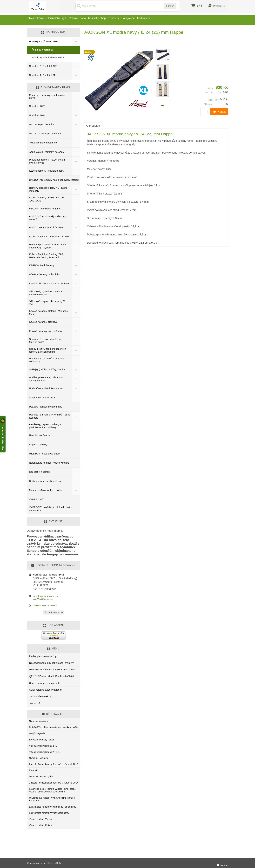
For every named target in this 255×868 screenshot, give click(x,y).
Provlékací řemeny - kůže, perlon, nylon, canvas (47, 161)
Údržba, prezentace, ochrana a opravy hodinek (46, 380)
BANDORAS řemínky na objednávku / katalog (54, 180)
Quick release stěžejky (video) (45, 690)
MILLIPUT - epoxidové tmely (44, 454)
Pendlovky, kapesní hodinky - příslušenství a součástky (45, 427)
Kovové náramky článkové (43, 322)
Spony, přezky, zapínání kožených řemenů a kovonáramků (47, 351)
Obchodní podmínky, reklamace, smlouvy (51, 664)
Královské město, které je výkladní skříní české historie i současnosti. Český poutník (52, 807)
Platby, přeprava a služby (43, 657)
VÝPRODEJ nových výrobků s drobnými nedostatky (51, 509)
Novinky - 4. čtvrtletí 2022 (44, 41)
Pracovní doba (84, 20)
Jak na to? (35, 704)
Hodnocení (162, 20)
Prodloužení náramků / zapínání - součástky (47, 361)
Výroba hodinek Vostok (42, 841)
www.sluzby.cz (38, 863)
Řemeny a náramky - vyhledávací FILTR (47, 97)
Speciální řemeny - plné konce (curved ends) (46, 341)
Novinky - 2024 (37, 115)
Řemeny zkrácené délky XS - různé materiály (48, 189)
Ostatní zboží (36, 500)
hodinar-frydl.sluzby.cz (45, 606)
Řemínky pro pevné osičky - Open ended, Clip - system (47, 246)
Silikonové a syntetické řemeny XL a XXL (49, 303)
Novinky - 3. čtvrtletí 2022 (43, 66)
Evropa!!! (34, 782)
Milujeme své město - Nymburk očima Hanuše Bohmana (49, 816)
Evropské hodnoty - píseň (43, 745)
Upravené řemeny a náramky (45, 684)
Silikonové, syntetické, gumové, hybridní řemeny (46, 294)
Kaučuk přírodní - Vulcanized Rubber (45, 284)
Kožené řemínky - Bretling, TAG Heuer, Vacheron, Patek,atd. (46, 256)
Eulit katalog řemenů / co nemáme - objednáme (48, 826)
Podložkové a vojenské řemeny (46, 227)
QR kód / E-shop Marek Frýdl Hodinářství (51, 677)
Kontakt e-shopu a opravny (114, 20)
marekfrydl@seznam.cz (45, 597)
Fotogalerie (143, 20)
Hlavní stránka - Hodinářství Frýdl (49, 20)
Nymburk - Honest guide (42, 788)
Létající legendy (38, 738)
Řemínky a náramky (42, 50)
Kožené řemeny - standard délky (47, 171)
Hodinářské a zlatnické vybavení (47, 389)
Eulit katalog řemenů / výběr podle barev (51, 834)
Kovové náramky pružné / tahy (46, 332)
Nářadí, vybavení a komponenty (48, 58)
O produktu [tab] (93, 126)
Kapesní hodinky (38, 445)
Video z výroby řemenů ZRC (44, 752)
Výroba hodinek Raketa (42, 848)
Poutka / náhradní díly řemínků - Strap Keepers (46, 417)
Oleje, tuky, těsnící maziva (43, 398)
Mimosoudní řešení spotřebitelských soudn (52, 670)
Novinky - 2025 (37, 106)
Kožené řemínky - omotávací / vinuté (49, 236)
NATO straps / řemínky (41, 124)
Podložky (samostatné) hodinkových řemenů (49, 218)
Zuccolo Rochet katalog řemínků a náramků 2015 (53, 774)
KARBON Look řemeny (42, 265)
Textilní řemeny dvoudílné (43, 143)
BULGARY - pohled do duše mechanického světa (53, 730)
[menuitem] (163, 55)
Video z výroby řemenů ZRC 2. (46, 759)
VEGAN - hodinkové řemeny (44, 209)
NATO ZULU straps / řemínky (45, 133)
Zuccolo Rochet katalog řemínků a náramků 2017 (53, 797)
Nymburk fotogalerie (40, 722)
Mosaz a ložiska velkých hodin (46, 491)
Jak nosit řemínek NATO (42, 697)
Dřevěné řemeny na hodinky (44, 274)
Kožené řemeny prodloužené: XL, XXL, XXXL (47, 199)
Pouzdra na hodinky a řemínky (46, 407)
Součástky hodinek (39, 472)
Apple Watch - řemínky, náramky (47, 152)
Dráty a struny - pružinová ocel (46, 482)
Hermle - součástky (40, 436)
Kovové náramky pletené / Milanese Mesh (48, 313)
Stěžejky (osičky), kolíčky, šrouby (47, 370)
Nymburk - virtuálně (40, 765)
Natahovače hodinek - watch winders (49, 463)
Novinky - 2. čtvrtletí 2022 (43, 75)
